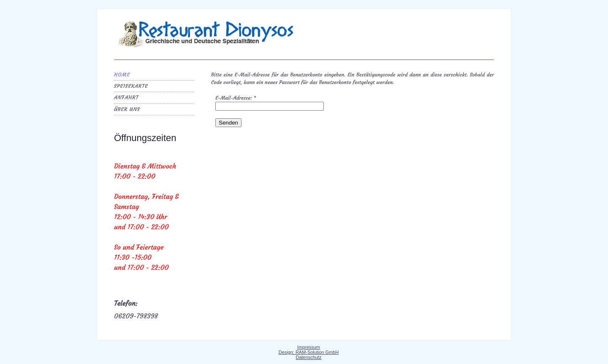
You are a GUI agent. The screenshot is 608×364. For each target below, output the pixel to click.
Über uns (127, 109)
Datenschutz (309, 357)
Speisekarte (131, 86)
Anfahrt (126, 97)
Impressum (309, 347)
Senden (228, 123)
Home (122, 75)
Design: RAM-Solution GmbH (309, 352)
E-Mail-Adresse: (236, 98)
